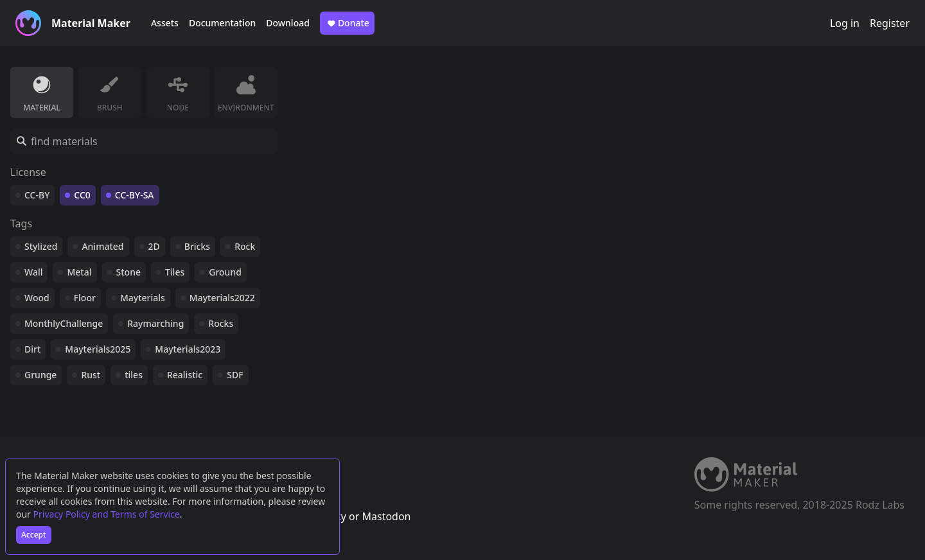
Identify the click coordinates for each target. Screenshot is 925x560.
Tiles (175, 272)
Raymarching (155, 323)
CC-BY (37, 195)
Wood (37, 298)
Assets (165, 23)
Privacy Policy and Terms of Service (107, 514)
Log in (845, 23)
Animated (102, 246)
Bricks (197, 246)
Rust (91, 375)
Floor (85, 298)
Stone (128, 272)
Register (890, 23)
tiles (134, 375)
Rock (245, 246)
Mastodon (386, 516)
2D (154, 246)
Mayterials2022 (222, 298)
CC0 (82, 195)
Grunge (40, 375)
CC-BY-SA (135, 195)
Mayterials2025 (98, 349)
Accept (34, 535)
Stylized (41, 246)
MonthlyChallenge (64, 323)
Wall (33, 272)
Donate (347, 23)
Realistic (185, 375)
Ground (225, 272)
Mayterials (143, 298)
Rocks (221, 323)
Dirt (32, 349)
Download (288, 23)
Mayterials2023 (188, 349)
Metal (79, 272)
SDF (235, 375)
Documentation (222, 23)
